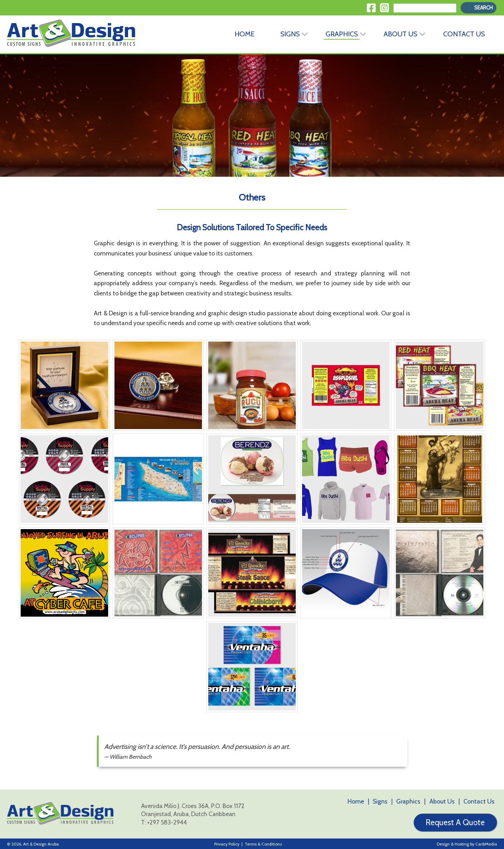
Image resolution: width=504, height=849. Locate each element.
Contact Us (464, 34)
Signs (290, 34)
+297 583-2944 (167, 822)
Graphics (342, 34)
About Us (400, 34)
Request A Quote (455, 822)
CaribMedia (486, 843)
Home (244, 34)
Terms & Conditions (263, 843)
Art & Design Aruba (41, 843)
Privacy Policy (227, 843)
